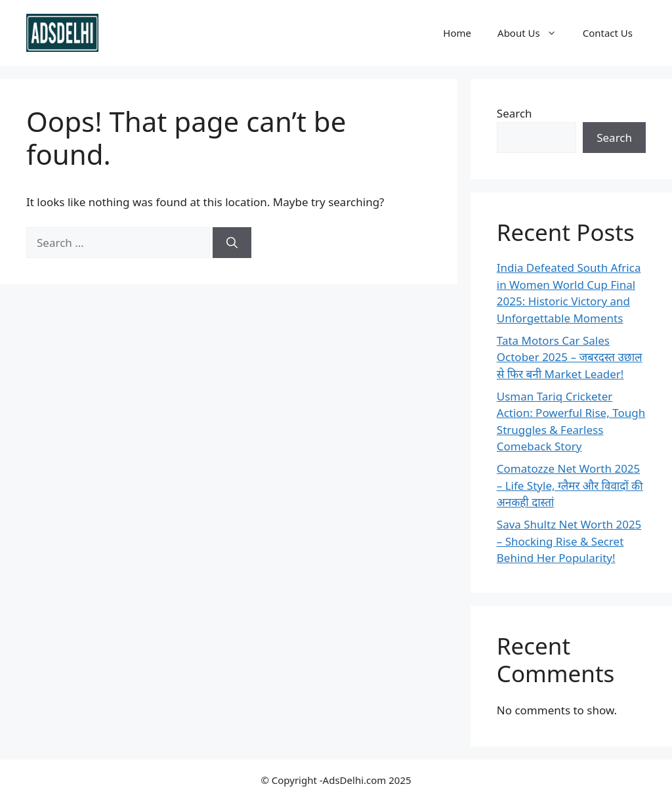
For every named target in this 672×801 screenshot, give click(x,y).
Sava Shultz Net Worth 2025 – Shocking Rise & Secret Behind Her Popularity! (569, 541)
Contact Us (608, 33)
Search (514, 113)
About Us (534, 33)
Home (457, 33)
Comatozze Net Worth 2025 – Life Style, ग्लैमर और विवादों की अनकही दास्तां (570, 485)
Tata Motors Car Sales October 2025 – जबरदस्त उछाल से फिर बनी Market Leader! (570, 357)
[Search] (232, 243)
